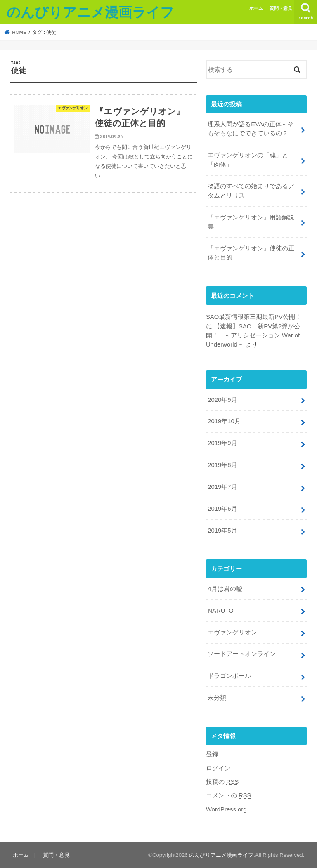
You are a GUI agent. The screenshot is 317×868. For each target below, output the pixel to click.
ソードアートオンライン (242, 654)
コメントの (229, 796)
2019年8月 (222, 465)
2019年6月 (222, 509)
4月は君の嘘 (225, 589)
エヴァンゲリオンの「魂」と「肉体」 (248, 160)
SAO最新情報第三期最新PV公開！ (254, 317)
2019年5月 (222, 531)
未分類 (217, 698)
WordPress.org (226, 809)
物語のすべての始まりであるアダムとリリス (251, 191)
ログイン (218, 768)
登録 (212, 754)
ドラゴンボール (229, 676)
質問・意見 (281, 8)
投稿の (222, 782)
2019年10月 (224, 421)
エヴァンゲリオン (232, 632)
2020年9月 (222, 400)
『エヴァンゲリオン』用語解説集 (251, 222)
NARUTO (220, 611)
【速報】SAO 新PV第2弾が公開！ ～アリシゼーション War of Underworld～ (253, 335)
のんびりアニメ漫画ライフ (90, 12)
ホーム (256, 8)
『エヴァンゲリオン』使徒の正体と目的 (251, 253)
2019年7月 (222, 487)
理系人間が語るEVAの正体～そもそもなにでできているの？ (251, 129)
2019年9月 (222, 443)
